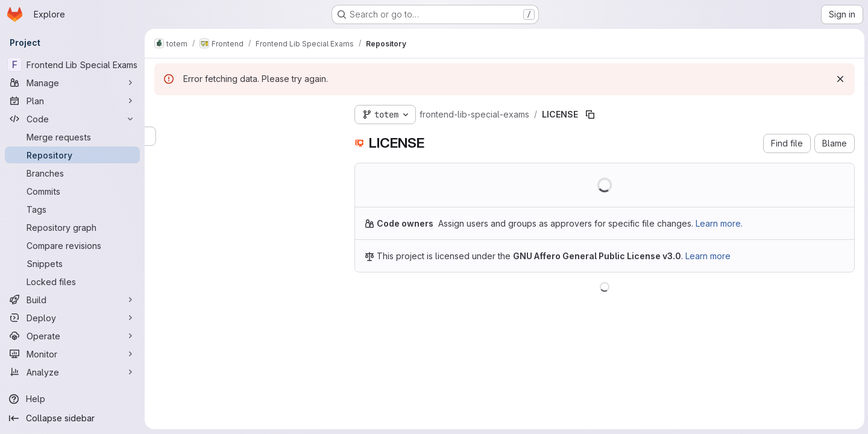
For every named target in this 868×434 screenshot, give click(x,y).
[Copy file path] (590, 115)
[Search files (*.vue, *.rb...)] (245, 136)
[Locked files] (72, 281)
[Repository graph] (72, 227)
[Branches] (72, 173)
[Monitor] (72, 354)
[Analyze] (72, 372)
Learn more (708, 256)
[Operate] (72, 336)
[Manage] (72, 83)
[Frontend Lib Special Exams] (72, 64)
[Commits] (72, 191)
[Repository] (72, 155)
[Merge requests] (72, 137)
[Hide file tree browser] (164, 112)
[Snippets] (72, 263)
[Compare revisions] (72, 245)
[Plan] (72, 101)
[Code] (72, 119)
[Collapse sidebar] (72, 418)
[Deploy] (72, 318)
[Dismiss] (839, 79)
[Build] (72, 300)
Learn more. (719, 223)
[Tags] (72, 209)
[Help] (72, 399)
